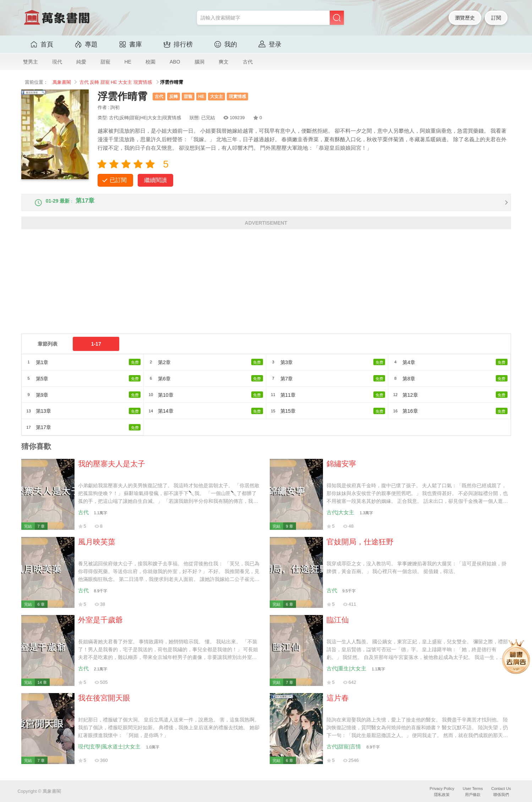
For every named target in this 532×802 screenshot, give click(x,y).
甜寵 (105, 62)
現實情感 (143, 82)
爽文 (224, 62)
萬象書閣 (62, 82)
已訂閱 (118, 180)
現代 (57, 62)
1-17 (96, 350)
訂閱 (496, 18)
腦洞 (199, 62)
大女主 (125, 82)
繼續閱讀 (155, 180)
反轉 (94, 82)
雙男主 (31, 62)
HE (128, 62)
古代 (248, 62)
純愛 (81, 62)
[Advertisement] (234, 290)
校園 (150, 62)
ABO (175, 62)
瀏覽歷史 (465, 18)
